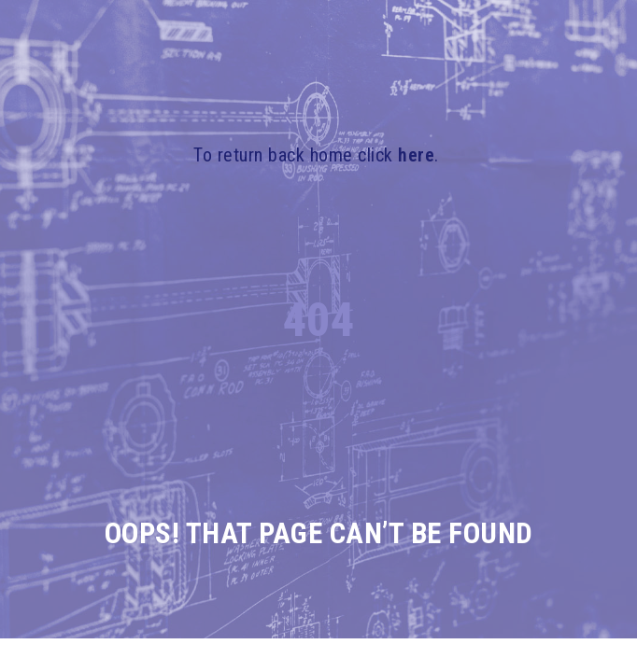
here (416, 155)
